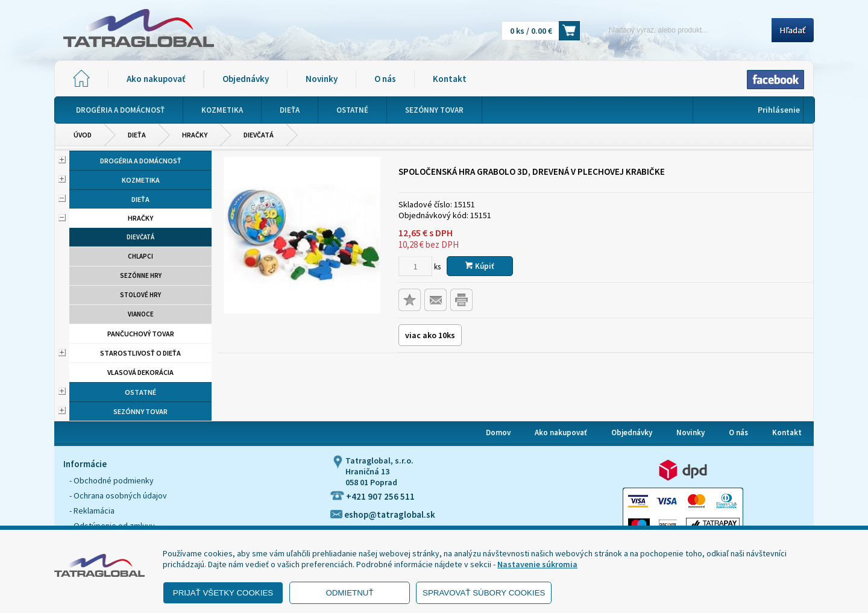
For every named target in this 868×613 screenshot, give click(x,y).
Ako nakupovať (156, 79)
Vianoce (141, 314)
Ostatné (140, 392)
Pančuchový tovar (141, 334)
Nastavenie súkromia (537, 564)
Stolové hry (140, 295)
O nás (385, 79)
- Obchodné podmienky (112, 480)
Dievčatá (259, 135)
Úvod (83, 135)
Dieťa (137, 135)
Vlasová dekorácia (140, 372)
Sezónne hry (141, 275)
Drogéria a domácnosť (141, 161)
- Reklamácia (92, 511)
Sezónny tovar (140, 411)
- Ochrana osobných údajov (118, 495)
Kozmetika (141, 180)
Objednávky (246, 79)
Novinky (322, 79)
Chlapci (140, 256)
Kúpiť (480, 266)
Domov (498, 432)
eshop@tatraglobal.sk (383, 514)
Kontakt (450, 79)
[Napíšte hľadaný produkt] (680, 30)
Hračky (195, 135)
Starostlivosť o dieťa (140, 353)
